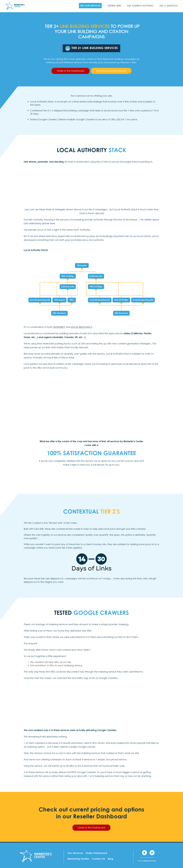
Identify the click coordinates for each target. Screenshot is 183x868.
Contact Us (99, 859)
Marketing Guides (78, 859)
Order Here (114, 6)
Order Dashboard (96, 853)
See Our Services (90, 6)
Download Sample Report (111, 71)
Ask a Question (169, 6)
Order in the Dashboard (70, 71)
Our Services (75, 853)
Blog (111, 859)
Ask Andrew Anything (140, 6)
